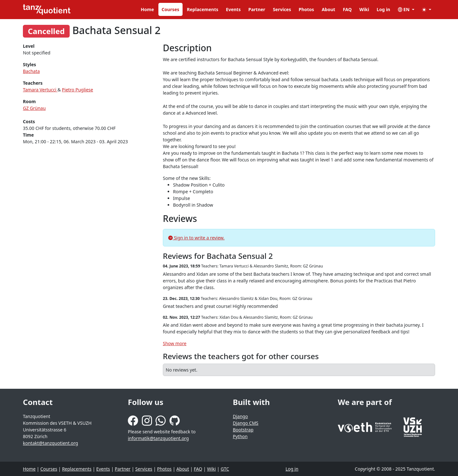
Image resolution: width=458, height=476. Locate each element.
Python (240, 436)
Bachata (31, 71)
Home (147, 9)
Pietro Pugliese (78, 90)
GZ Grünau (34, 108)
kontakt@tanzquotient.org (50, 443)
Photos (306, 9)
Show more (175, 343)
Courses (170, 9)
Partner (257, 9)
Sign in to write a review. (196, 238)
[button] (427, 9)
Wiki (364, 9)
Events (233, 9)
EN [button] (404, 9)
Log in (383, 9)
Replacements (203, 9)
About (328, 9)
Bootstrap (243, 430)
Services (282, 9)
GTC (225, 469)
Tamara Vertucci (40, 90)
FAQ (347, 9)
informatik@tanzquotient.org (158, 438)
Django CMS (246, 423)
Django (240, 416)
